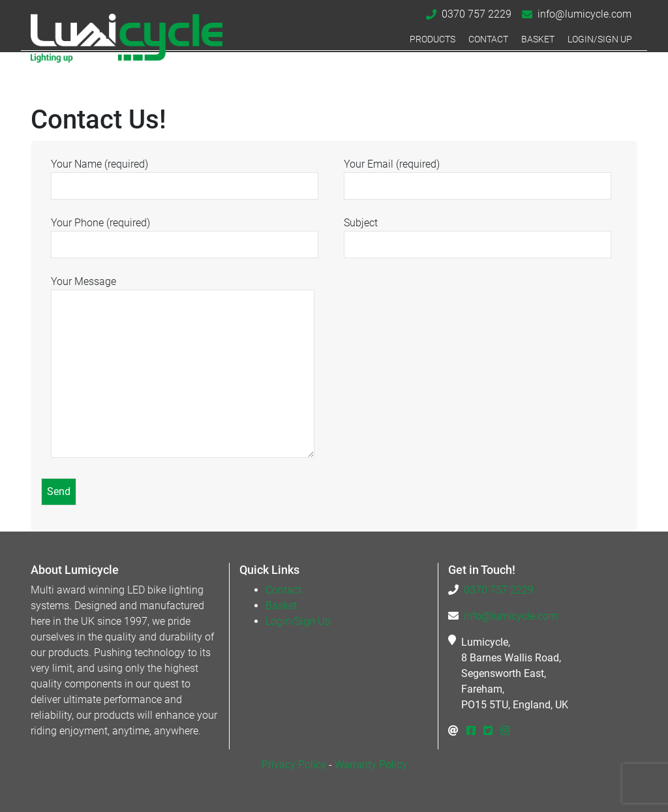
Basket (538, 39)
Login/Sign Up (600, 39)
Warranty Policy (371, 765)
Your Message (183, 368)
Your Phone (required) (185, 233)
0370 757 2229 (477, 14)
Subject (478, 233)
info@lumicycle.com (584, 14)
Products (433, 39)
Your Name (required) (185, 175)
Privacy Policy (294, 765)
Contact (488, 39)
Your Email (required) (478, 175)
